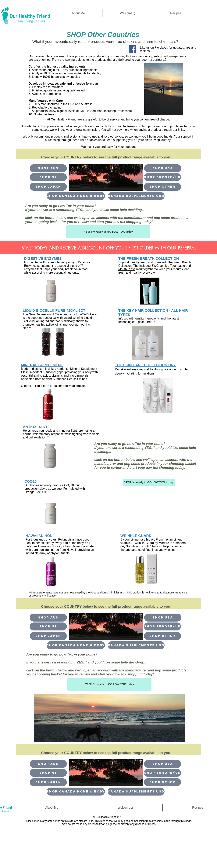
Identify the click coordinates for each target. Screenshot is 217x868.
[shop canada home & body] (76, 196)
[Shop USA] (163, 168)
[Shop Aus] (48, 168)
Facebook (161, 48)
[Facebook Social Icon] (132, 49)
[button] (162, 187)
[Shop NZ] (48, 177)
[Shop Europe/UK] (162, 177)
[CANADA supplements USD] (136, 196)
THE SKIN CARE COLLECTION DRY (145, 365)
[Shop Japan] (48, 187)
